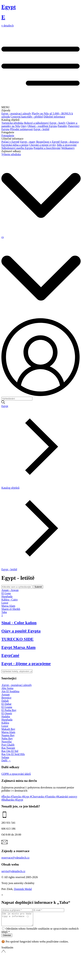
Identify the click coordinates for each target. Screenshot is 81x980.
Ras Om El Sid (10, 751)
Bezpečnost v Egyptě (48, 142)
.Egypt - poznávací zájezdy (17, 685)
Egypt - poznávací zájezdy (16, 113)
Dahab (5, 701)
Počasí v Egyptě (10, 142)
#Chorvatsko (38, 797)
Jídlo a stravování (67, 145)
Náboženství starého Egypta (17, 148)
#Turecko (16, 797)
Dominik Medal (23, 889)
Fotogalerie (8, 135)
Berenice (6, 698)
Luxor (5, 726)
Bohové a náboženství (36, 123)
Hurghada (7, 720)
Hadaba (6, 716)
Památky (63, 126)
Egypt (5, 406)
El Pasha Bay (9, 710)
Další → (6, 760)
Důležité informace (54, 117)
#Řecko (6, 797)
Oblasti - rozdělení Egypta (42, 126)
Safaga (5, 757)
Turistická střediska (12, 123)
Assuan (6, 694)
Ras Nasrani (8, 748)
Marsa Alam (8, 732)
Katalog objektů (10, 488)
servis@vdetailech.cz (13, 871)
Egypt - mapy (28, 142)
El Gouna (7, 707)
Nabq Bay (7, 738)
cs (3, 237)
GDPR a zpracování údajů (16, 774)
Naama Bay (8, 735)
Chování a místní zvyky (43, 145)
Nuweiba (6, 742)
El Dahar (6, 704)
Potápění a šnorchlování (47, 148)
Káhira (5, 723)
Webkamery (68, 148)
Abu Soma (7, 688)
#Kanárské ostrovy (67, 797)
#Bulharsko (8, 800)
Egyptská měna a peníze (15, 145)
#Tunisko (50, 797)
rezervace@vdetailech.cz (15, 858)
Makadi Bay (8, 729)
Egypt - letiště (42, 129)
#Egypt (19, 800)
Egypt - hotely (58, 123)
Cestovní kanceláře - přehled (27, 117)
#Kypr (26, 797)
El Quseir (7, 713)
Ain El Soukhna (10, 691)
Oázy (24, 126)
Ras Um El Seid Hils (13, 754)
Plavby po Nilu (40, 113)
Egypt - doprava (70, 142)
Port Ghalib (8, 745)
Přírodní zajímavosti (21, 129)
